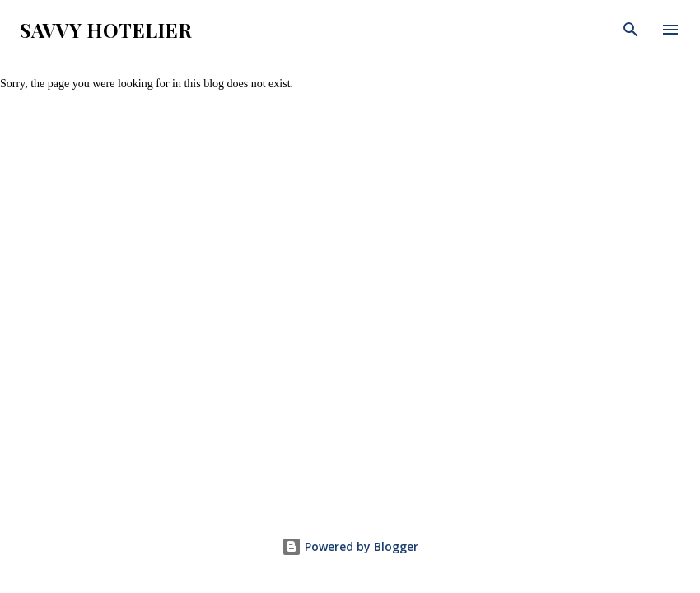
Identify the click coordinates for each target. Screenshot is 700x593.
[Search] (631, 30)
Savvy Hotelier (106, 30)
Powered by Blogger (350, 546)
